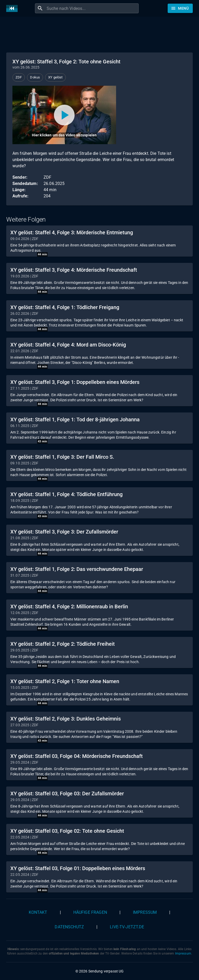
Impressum (145, 912)
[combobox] (92, 8)
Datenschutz (69, 927)
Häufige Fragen (90, 912)
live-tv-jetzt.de (127, 927)
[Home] (13, 8)
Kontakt (38, 912)
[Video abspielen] (64, 115)
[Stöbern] (180, 8)
